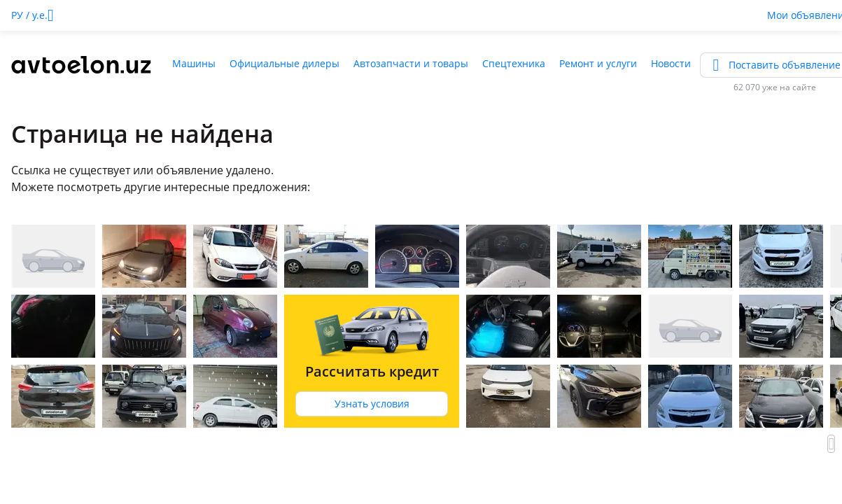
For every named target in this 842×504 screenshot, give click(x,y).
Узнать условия (372, 404)
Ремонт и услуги (598, 63)
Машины (194, 63)
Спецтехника (514, 63)
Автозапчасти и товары (411, 63)
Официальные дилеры (285, 63)
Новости (671, 63)
